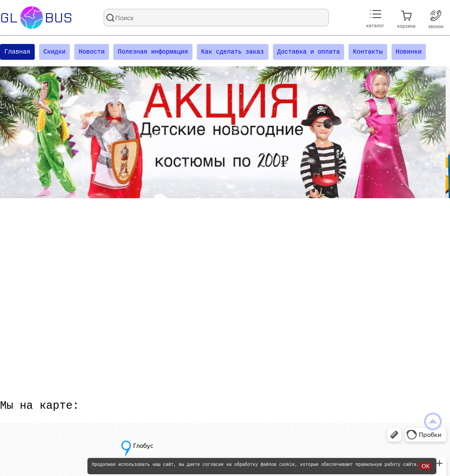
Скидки (54, 53)
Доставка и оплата (308, 53)
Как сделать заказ (233, 53)
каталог (375, 19)
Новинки (408, 53)
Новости (92, 53)
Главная (17, 53)
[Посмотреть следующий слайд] (435, 134)
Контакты (368, 53)
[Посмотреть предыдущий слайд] (15, 134)
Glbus (36, 18)
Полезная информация (153, 53)
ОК (425, 466)
